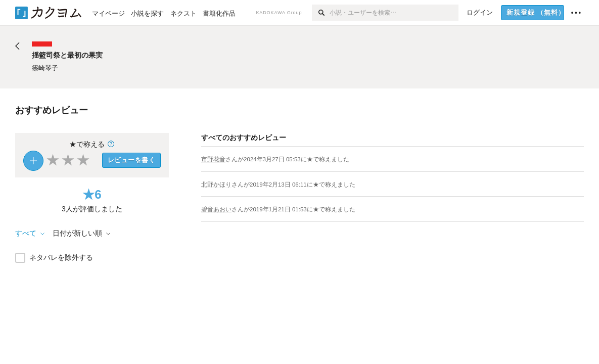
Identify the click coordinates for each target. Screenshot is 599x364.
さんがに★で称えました (287, 159)
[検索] (321, 13)
